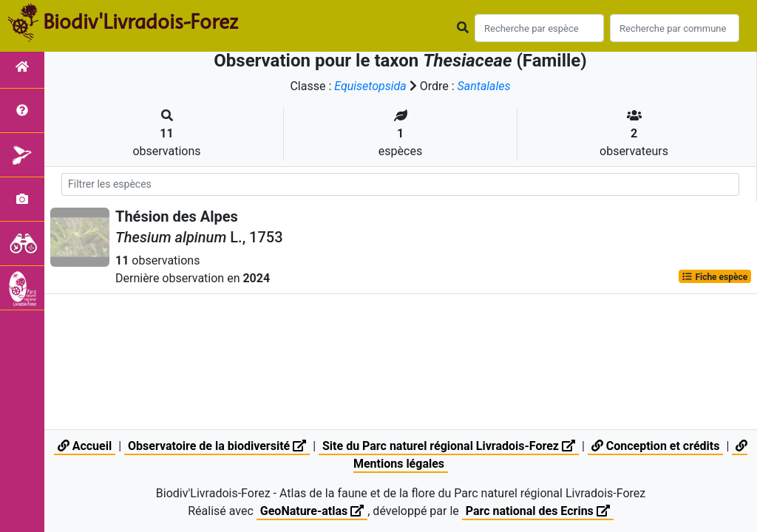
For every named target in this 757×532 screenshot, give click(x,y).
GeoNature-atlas (312, 511)
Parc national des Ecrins (538, 511)
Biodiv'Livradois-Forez (140, 21)
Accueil (85, 446)
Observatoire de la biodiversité (217, 446)
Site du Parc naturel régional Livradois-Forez (449, 446)
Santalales (484, 86)
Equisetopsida (370, 86)
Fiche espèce (714, 276)
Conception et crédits (656, 446)
